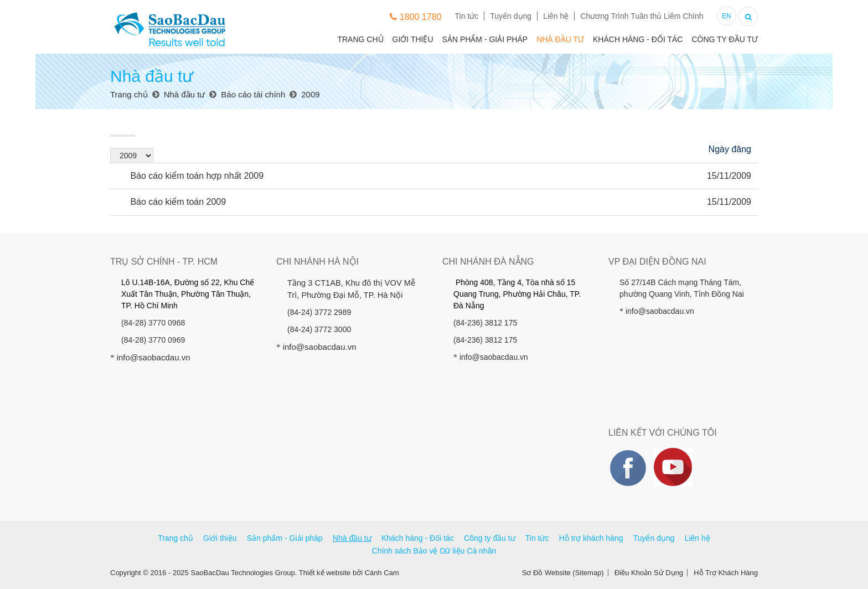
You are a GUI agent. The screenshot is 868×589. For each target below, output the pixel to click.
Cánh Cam (382, 573)
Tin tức (467, 16)
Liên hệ (556, 16)
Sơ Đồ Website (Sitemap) (563, 573)
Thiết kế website (325, 573)
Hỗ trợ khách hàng (591, 538)
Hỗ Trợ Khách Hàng (726, 573)
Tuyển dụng (511, 16)
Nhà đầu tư (560, 39)
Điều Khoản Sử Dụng (649, 573)
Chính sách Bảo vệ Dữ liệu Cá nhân (434, 551)
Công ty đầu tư (725, 39)
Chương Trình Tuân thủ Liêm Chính (642, 16)
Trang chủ (360, 39)
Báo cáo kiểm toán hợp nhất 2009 (190, 176)
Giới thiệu (413, 39)
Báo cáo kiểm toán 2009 (171, 202)
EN (727, 16)
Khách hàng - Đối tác (638, 39)
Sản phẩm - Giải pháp (485, 39)
